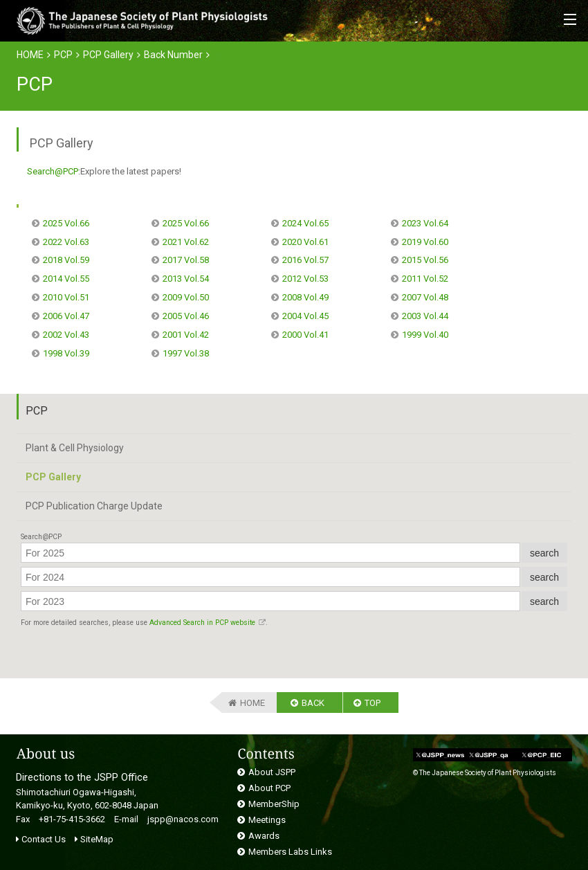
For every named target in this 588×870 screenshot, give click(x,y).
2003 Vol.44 (425, 316)
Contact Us (41, 839)
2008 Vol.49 (305, 297)
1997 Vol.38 (186, 353)
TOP (373, 703)
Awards (264, 836)
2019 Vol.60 (425, 242)
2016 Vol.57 (305, 260)
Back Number (173, 55)
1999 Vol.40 (425, 335)
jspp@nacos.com (183, 819)
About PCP (269, 788)
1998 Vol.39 (66, 353)
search (544, 553)
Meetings (267, 820)
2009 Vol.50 (186, 297)
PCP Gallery (108, 55)
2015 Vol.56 (425, 260)
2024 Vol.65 (305, 223)
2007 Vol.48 (425, 297)
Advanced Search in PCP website (202, 623)
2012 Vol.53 (305, 279)
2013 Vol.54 (186, 279)
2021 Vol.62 (186, 242)
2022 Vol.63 (66, 242)
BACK (313, 703)
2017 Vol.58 (186, 260)
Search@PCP (53, 171)
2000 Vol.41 (305, 335)
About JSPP (272, 772)
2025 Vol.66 (66, 223)
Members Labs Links (290, 852)
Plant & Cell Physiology (75, 448)
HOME (30, 55)
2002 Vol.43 (66, 335)
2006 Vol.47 (66, 316)
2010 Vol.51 (66, 297)
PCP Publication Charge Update (94, 506)
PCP (63, 55)
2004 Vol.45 (305, 316)
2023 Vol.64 (425, 223)
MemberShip (274, 804)
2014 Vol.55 (66, 279)
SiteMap (94, 839)
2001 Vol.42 (186, 335)
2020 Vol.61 (305, 242)
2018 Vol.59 (66, 260)
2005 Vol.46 (186, 316)
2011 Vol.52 (425, 279)
